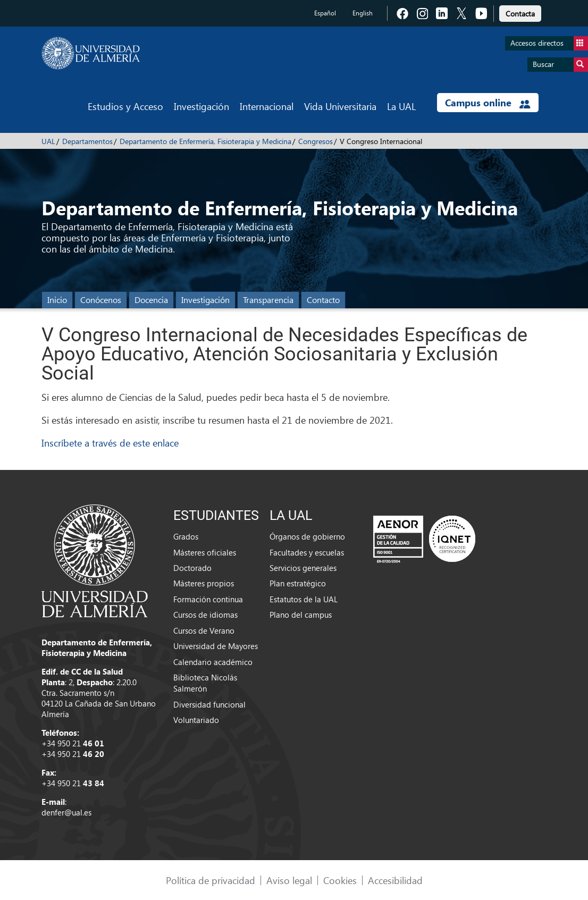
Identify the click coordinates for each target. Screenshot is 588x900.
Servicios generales (303, 568)
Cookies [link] (340, 880)
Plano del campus (301, 615)
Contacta (520, 14)
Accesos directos (549, 43)
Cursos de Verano (204, 630)
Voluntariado (196, 720)
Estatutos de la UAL (304, 599)
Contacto (323, 300)
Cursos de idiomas (205, 615)
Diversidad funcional (209, 704)
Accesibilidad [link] (395, 880)
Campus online (488, 103)
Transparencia (268, 300)
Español (325, 13)
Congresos (316, 141)
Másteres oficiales (205, 552)
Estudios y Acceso (125, 106)
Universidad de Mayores (216, 646)
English (363, 13)
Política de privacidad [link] (211, 880)
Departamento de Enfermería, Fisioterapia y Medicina (205, 141)
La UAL (401, 106)
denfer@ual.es (66, 812)
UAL (48, 141)
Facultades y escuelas (307, 552)
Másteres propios (204, 583)
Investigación (201, 106)
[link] (520, 12)
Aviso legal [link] (289, 880)
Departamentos (87, 141)
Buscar (560, 65)
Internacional (267, 106)
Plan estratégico (298, 583)
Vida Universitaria (340, 106)
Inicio (57, 300)
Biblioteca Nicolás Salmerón (205, 683)
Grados (186, 536)
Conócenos (101, 300)
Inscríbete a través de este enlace (110, 443)
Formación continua (208, 599)
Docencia (151, 300)
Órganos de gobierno (307, 536)
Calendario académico (213, 662)
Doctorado (192, 568)
